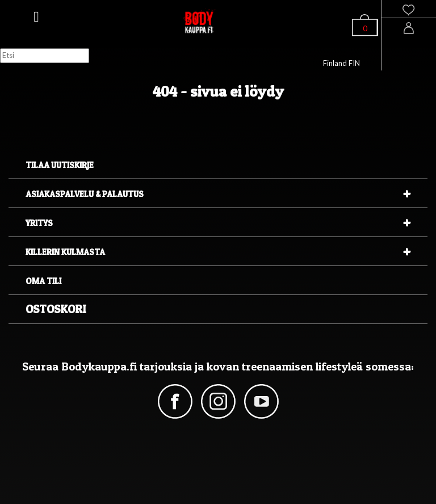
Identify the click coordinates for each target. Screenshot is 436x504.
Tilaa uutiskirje (60, 165)
